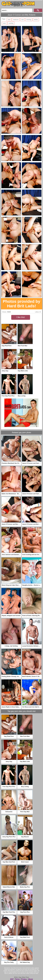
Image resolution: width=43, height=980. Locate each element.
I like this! (21, 317)
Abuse (30, 979)
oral (22, 20)
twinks (36, 20)
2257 (12, 979)
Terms (17, 979)
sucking (11, 23)
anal (9, 20)
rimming (29, 20)
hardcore (16, 20)
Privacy (24, 979)
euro (4, 23)
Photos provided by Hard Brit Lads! (21, 304)
